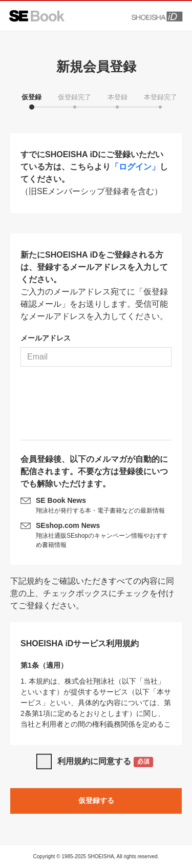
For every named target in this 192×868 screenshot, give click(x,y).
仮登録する (96, 800)
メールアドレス (46, 338)
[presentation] (96, 407)
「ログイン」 (135, 167)
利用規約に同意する (105, 762)
